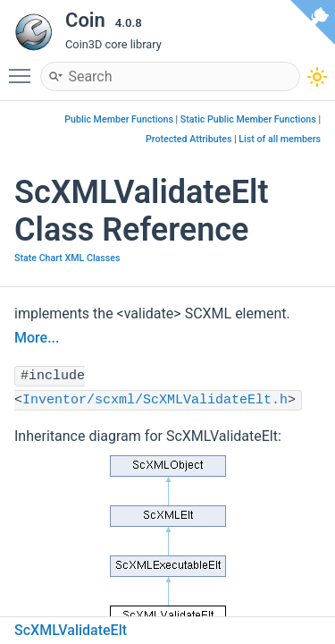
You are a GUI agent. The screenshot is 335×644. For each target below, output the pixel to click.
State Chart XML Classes (67, 258)
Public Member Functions (119, 119)
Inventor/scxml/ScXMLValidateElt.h (155, 400)
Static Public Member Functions (248, 119)
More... (37, 338)
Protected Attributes (188, 139)
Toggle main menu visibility (24, 68)
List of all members (280, 139)
